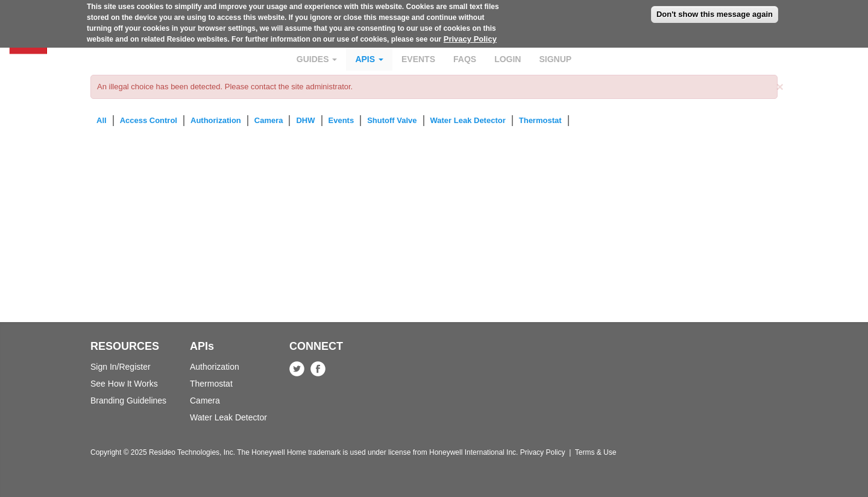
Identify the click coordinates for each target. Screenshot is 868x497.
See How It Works (124, 384)
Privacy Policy (470, 36)
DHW (305, 120)
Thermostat (540, 120)
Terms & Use (596, 452)
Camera (269, 120)
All (102, 120)
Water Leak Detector (468, 120)
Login (508, 59)
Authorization (216, 120)
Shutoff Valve (392, 120)
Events (418, 59)
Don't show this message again (715, 11)
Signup (555, 59)
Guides (317, 59)
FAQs (465, 59)
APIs (369, 59)
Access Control (149, 120)
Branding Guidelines (128, 400)
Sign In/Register (121, 367)
